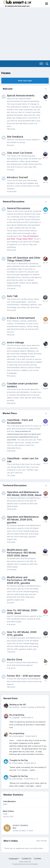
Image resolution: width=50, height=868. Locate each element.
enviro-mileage (15, 342)
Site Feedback (15, 137)
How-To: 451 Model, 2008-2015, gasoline (22, 634)
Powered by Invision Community (25, 864)
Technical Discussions (15, 485)
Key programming (17, 715)
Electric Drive (15, 659)
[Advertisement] (25, 34)
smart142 (16, 707)
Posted (33, 707)
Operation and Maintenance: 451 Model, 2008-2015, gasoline (23, 520)
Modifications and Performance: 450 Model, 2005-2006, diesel (22, 553)
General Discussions (14, 202)
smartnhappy (17, 763)
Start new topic (25, 81)
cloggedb (16, 717)
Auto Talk (12, 296)
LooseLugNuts (18, 736)
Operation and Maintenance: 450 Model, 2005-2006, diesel (24, 494)
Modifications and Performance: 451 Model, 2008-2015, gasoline (21, 580)
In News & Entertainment (21, 318)
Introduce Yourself (17, 177)
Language (14, 858)
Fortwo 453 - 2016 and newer (24, 676)
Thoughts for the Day (19, 760)
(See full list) (41, 841)
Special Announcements (21, 95)
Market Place (10, 413)
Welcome (8, 89)
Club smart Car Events (20, 153)
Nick (14, 828)
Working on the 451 (18, 705)
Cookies (38, 858)
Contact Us (27, 858)
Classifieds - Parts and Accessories (20, 421)
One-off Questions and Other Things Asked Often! (24, 259)
